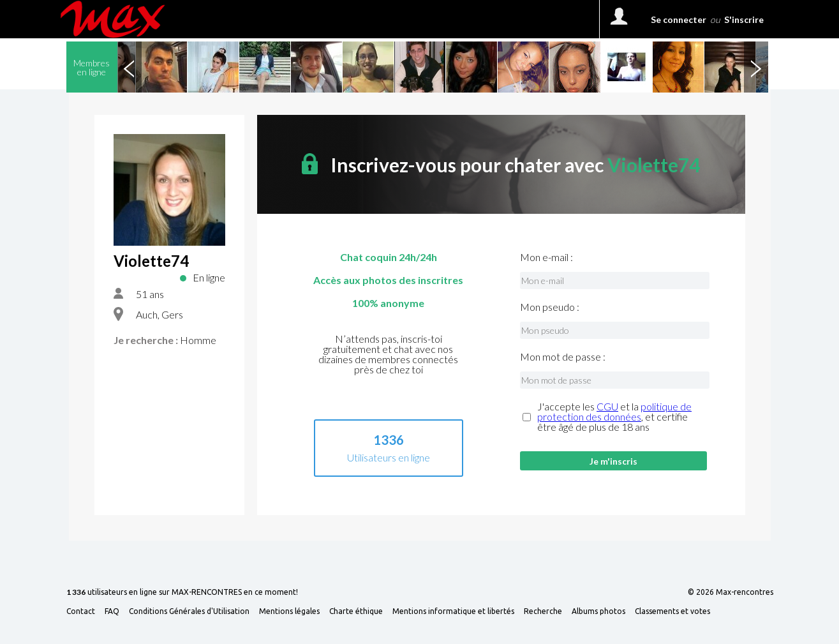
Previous (130, 67)
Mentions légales (289, 611)
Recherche (543, 611)
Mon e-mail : (546, 257)
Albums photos (598, 611)
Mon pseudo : (550, 307)
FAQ (112, 611)
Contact (81, 611)
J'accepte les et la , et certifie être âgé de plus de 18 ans (614, 417)
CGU (607, 406)
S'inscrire (744, 19)
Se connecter (679, 19)
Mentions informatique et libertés (453, 611)
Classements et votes (672, 611)
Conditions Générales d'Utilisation (189, 611)
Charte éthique (356, 611)
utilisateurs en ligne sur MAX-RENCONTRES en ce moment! (182, 593)
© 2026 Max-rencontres (731, 592)
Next (756, 67)
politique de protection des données (614, 411)
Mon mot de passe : (563, 357)
